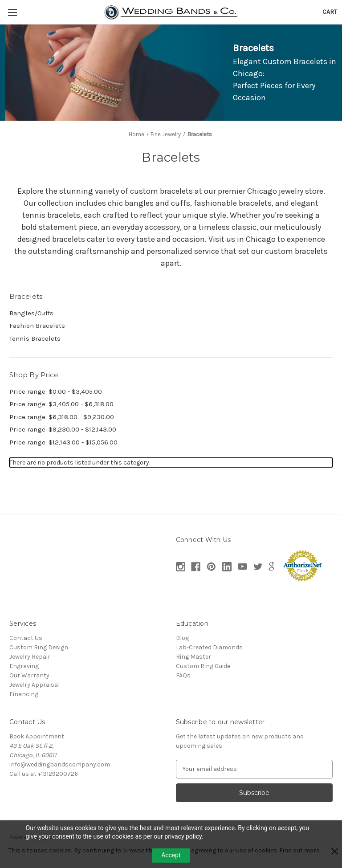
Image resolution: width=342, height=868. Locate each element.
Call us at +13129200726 (44, 774)
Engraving (24, 666)
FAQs (183, 675)
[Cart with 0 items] (330, 12)
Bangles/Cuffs (31, 313)
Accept (171, 855)
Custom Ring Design (39, 647)
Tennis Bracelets (35, 338)
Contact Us (26, 638)
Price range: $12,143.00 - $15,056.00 (63, 442)
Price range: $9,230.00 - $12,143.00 (63, 429)
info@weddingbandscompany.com (60, 764)
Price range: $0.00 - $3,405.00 (56, 391)
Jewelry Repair (30, 657)
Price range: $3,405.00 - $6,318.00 (61, 404)
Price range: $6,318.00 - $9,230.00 (62, 417)
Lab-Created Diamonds (209, 647)
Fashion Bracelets (37, 326)
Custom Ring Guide (203, 666)
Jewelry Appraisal (35, 685)
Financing (24, 694)
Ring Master (193, 657)
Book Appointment (37, 736)
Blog (182, 638)
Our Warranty (29, 675)
